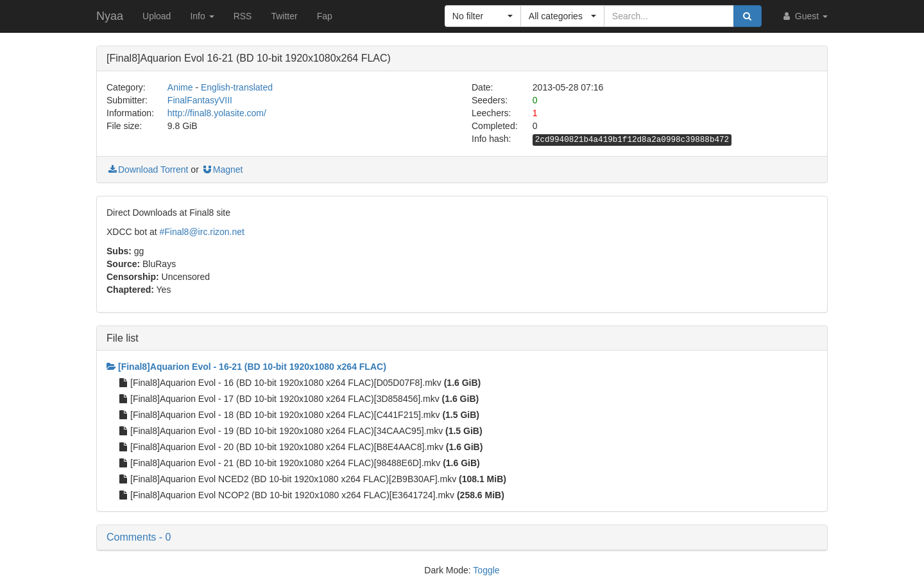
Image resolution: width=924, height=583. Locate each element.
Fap (325, 16)
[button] (483, 16)
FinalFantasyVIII (200, 100)
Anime (180, 87)
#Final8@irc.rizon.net (202, 232)
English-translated (237, 87)
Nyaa (110, 16)
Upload (157, 16)
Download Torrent (147, 170)
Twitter (284, 16)
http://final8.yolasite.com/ (217, 113)
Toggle (486, 570)
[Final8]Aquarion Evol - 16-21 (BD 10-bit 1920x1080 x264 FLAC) (246, 367)
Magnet (222, 170)
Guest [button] (804, 16)
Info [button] (202, 16)
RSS (243, 16)
